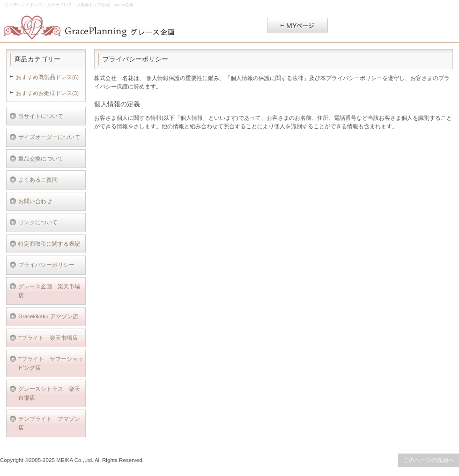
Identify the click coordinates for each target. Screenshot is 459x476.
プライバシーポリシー (46, 265)
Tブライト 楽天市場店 (48, 338)
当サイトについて (41, 116)
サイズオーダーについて (49, 137)
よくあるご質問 (38, 179)
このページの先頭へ (429, 460)
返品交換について (41, 158)
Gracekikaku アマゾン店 (48, 316)
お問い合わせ (35, 201)
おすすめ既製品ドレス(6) (47, 77)
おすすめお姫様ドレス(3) (47, 93)
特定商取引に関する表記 (49, 244)
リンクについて (38, 222)
